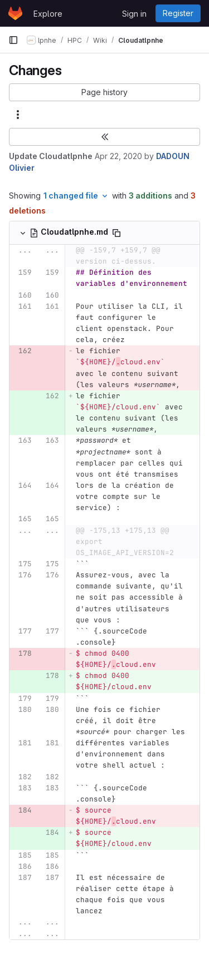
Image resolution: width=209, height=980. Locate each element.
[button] (104, 92)
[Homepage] (15, 13)
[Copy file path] (116, 233)
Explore (48, 14)
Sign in (134, 14)
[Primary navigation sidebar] (13, 40)
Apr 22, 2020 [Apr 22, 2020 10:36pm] (118, 156)
